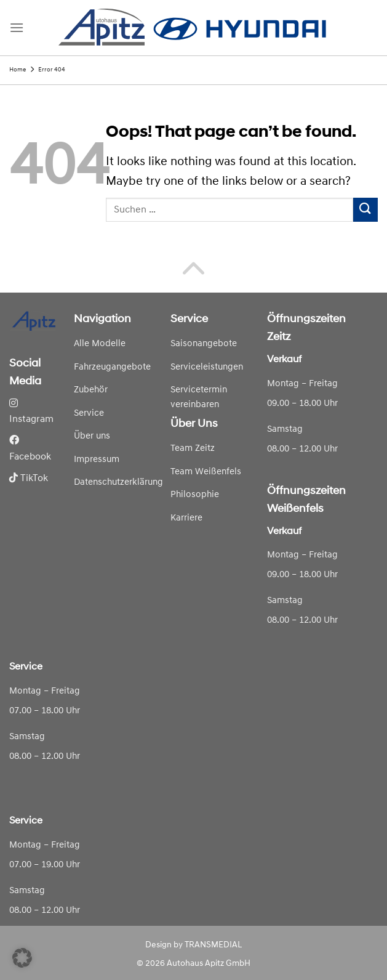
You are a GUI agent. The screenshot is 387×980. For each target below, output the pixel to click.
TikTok (29, 479)
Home (18, 70)
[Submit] (365, 210)
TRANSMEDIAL (213, 945)
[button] (22, 958)
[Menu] (17, 27)
